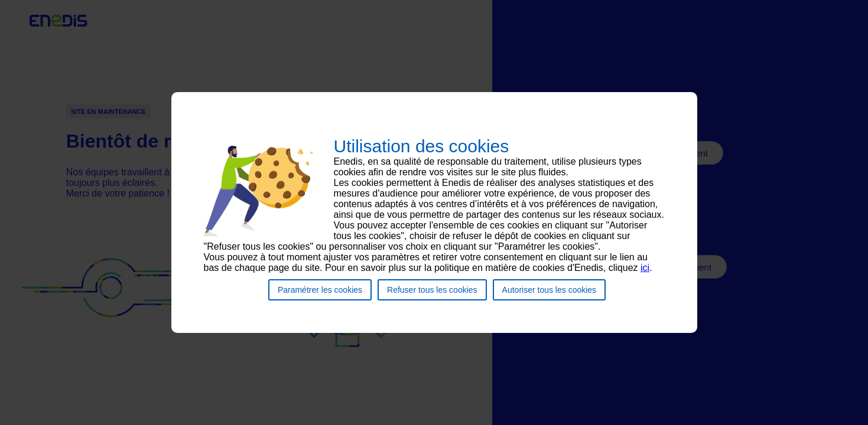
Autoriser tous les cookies (550, 295)
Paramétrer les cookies (320, 295)
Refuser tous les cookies (432, 295)
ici (645, 273)
